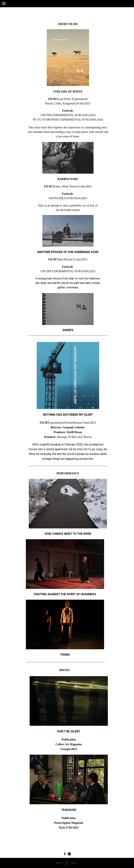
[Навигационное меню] (4, 4)
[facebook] (65, 854)
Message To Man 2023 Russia (74, 437)
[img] (68, 58)
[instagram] (69, 854)
